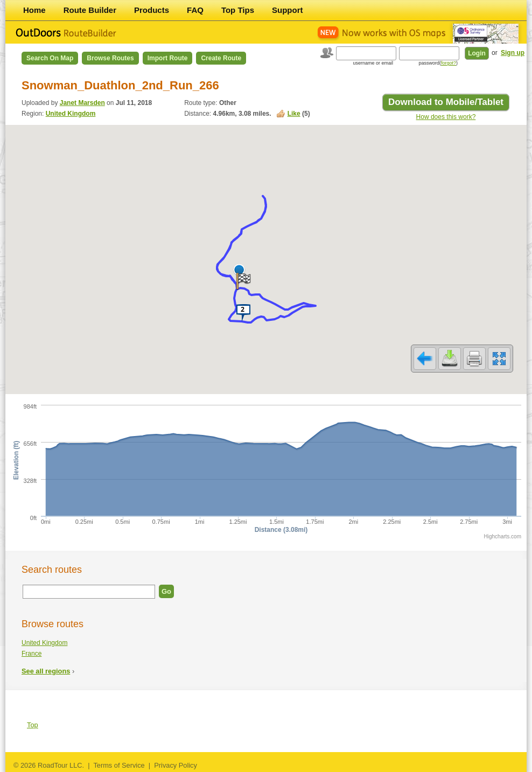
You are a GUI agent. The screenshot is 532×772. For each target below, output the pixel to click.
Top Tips (238, 10)
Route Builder (90, 10)
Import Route (168, 58)
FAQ (195, 10)
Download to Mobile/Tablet (446, 102)
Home (34, 10)
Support (288, 10)
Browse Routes (110, 58)
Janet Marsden (82, 103)
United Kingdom (71, 114)
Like (294, 114)
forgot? (449, 63)
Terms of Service (119, 765)
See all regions (46, 671)
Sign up (513, 53)
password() (438, 63)
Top (33, 725)
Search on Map (50, 58)
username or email (373, 63)
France (31, 654)
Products (152, 10)
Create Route (221, 58)
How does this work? (446, 117)
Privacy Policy (176, 765)
